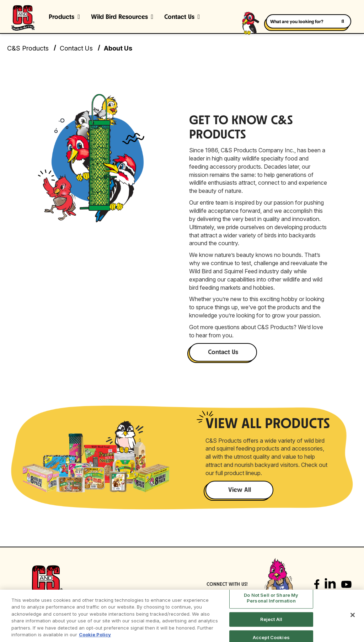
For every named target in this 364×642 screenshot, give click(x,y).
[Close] (353, 615)
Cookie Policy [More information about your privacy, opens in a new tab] (95, 635)
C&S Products (28, 48)
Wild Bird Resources (119, 17)
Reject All (271, 619)
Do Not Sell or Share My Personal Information (271, 598)
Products (61, 17)
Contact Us (179, 17)
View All (240, 490)
